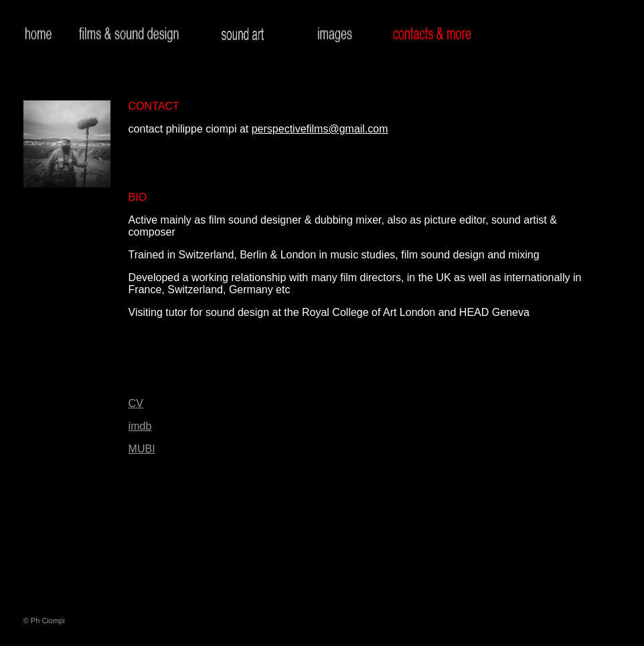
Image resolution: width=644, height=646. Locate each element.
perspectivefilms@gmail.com (320, 129)
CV (136, 403)
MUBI (142, 449)
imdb (140, 426)
